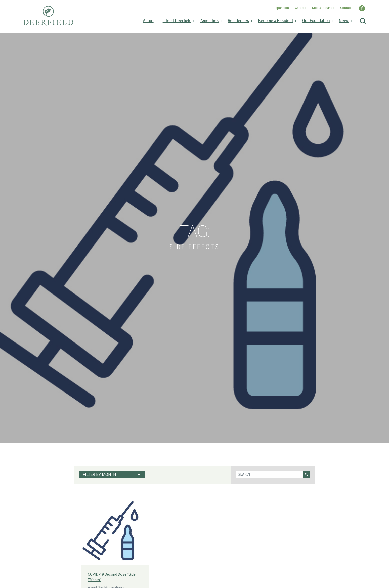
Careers (300, 8)
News (344, 20)
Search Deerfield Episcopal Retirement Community (363, 21)
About (148, 20)
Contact (346, 8)
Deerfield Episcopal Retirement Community (48, 20)
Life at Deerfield (177, 20)
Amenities (210, 20)
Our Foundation (316, 20)
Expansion (281, 8)
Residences (239, 20)
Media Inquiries (323, 8)
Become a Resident (276, 20)
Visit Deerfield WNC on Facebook (362, 8)
